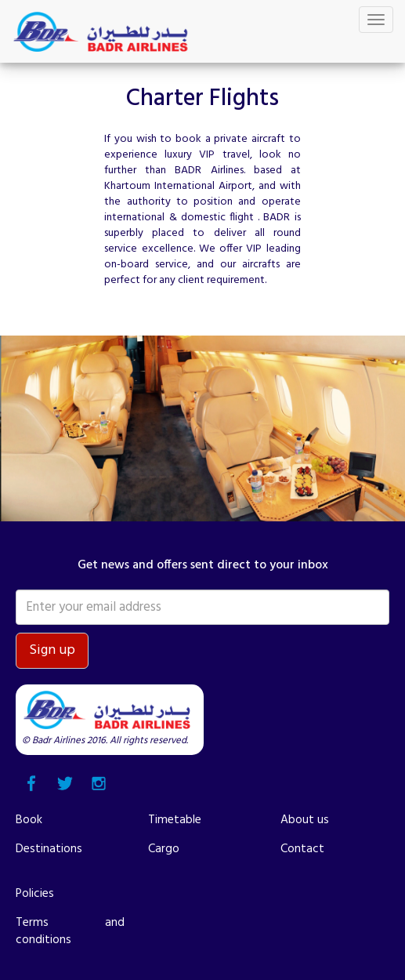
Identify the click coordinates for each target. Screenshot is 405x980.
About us (305, 820)
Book (29, 820)
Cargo (164, 849)
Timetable (175, 820)
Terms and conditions (70, 931)
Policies (35, 894)
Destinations (49, 849)
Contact (302, 849)
